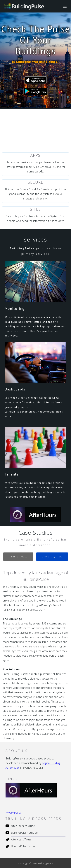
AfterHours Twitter (22, 839)
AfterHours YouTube (23, 826)
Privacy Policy (13, 813)
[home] (23, 6)
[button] (65, 6)
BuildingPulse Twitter (23, 846)
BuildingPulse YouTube (24, 833)
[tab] (18, 557)
